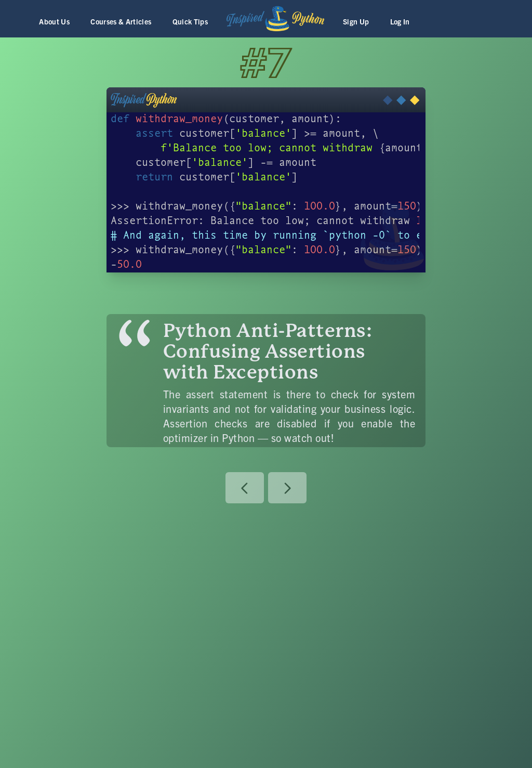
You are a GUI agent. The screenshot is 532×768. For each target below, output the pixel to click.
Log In (400, 21)
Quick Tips (190, 21)
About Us (54, 21)
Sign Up (356, 21)
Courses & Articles (121, 21)
